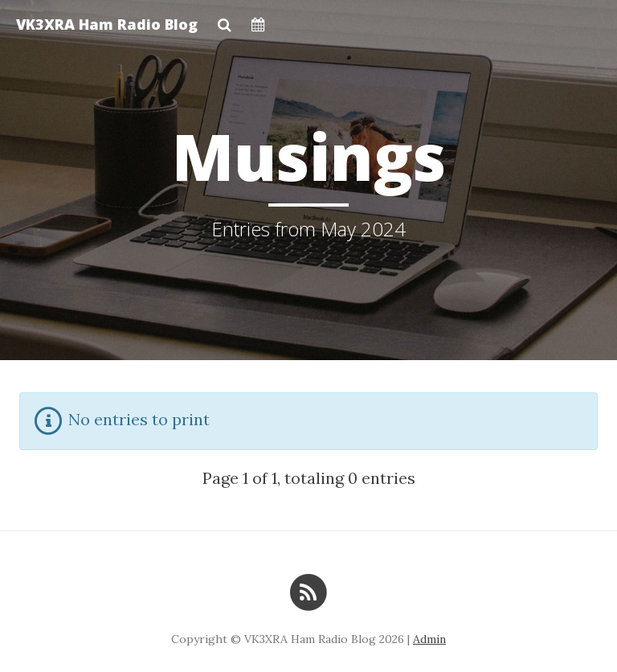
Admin (429, 639)
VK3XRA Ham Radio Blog (107, 24)
